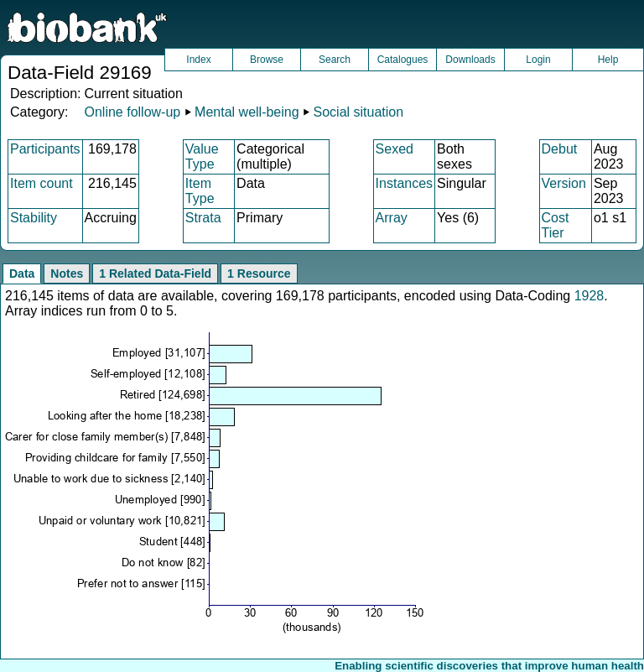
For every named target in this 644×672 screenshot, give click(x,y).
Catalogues (403, 60)
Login (538, 60)
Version (564, 183)
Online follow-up (132, 112)
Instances (404, 183)
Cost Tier (556, 225)
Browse (267, 60)
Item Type (200, 191)
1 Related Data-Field (155, 273)
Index (198, 60)
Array (392, 218)
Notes (67, 273)
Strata (203, 218)
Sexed (395, 149)
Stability (34, 218)
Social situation (359, 112)
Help (608, 60)
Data (22, 273)
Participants (45, 149)
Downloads (470, 60)
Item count (42, 183)
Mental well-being (247, 112)
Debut (560, 149)
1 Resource (259, 273)
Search (335, 60)
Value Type (202, 156)
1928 (589, 296)
